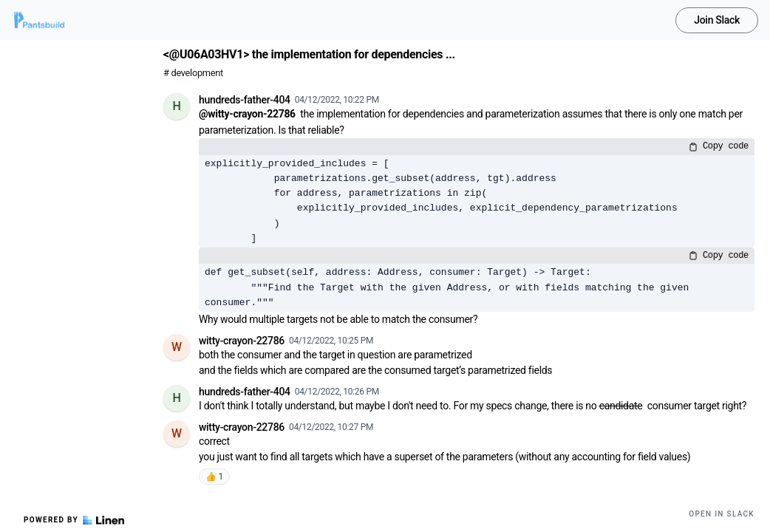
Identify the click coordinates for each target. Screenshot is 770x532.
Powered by (74, 520)
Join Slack (717, 20)
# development (193, 73)
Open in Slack (722, 514)
